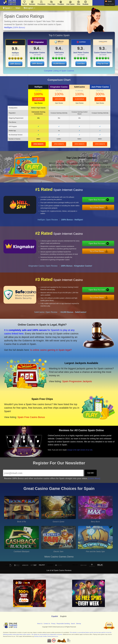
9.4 (36, 48)
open (38, 144)
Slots (79, 4)
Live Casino (70, 4)
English (29, 8)
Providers (61, 4)
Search (73, 624)
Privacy (53, 624)
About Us (40, 624)
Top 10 (24, 4)
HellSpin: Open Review (48, 220)
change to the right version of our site (80, 450)
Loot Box (81, 64)
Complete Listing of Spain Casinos (59, 71)
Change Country (110, 4)
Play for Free (103, 64)
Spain (8, 8)
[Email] (43, 473)
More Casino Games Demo (59, 557)
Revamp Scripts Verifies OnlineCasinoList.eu (46, 636)
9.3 (80, 48)
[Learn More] (94, 478)
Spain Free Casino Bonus (31, 417)
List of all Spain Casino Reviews (59, 570)
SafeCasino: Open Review (46, 312)
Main (18, 8)
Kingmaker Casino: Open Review (43, 266)
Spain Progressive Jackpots (77, 381)
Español (55, 616)
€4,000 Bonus (59, 64)
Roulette (85, 4)
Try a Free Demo (97, 207)
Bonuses (32, 4)
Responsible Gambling (63, 624)
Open (38, 103)
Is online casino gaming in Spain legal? (51, 350)
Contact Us (47, 624)
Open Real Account (97, 200)
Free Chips (51, 4)
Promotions (41, 4)
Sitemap (78, 624)
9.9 (15, 49)
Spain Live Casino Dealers (76, 176)
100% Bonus (15, 64)
